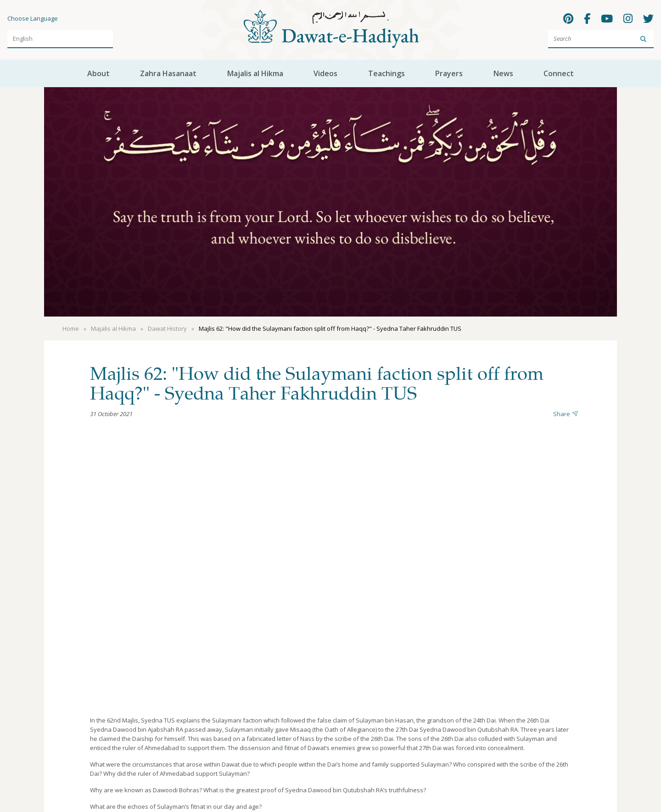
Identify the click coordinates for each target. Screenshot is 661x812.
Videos (325, 73)
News (503, 73)
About (98, 73)
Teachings (387, 73)
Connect (559, 73)
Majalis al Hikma (255, 73)
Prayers (449, 73)
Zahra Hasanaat (168, 73)
